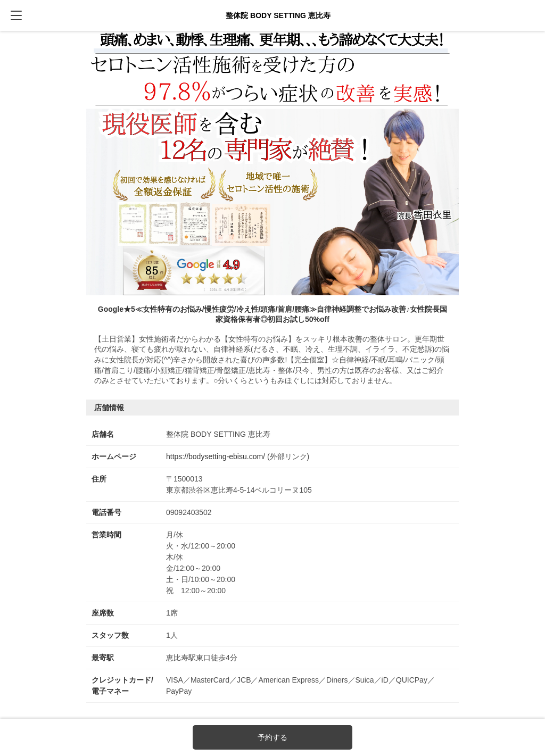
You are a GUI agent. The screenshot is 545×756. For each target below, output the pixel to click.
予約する (272, 737)
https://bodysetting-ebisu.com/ (216, 456)
